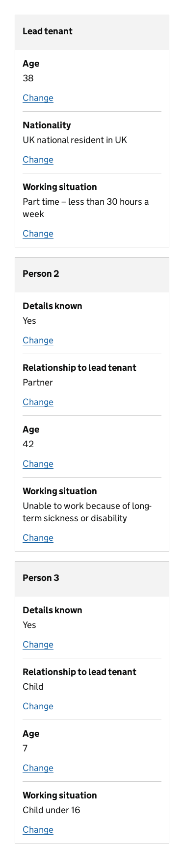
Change (38, 98)
